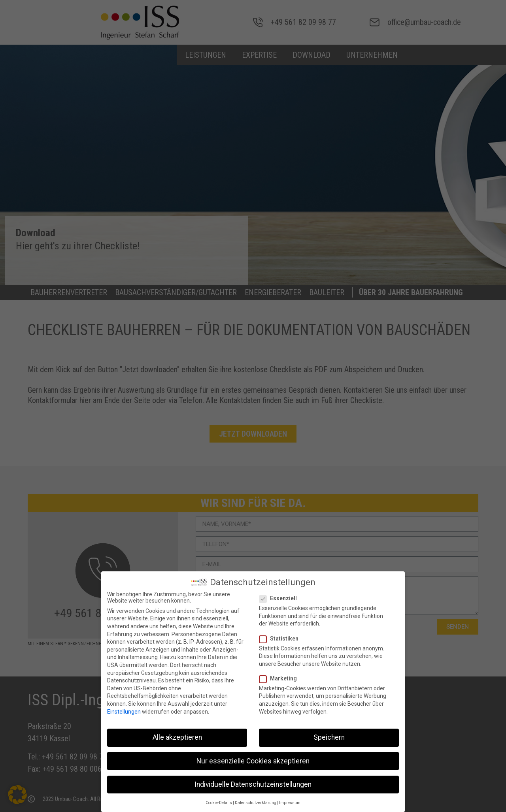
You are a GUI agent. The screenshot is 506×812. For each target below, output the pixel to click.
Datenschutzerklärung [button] (256, 801)
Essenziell (280, 596)
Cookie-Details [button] (219, 801)
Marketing (280, 676)
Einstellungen (124, 710)
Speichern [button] (329, 736)
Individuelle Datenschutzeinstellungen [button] (253, 782)
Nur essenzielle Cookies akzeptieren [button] (253, 759)
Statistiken (281, 637)
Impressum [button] (290, 801)
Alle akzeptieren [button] (177, 736)
